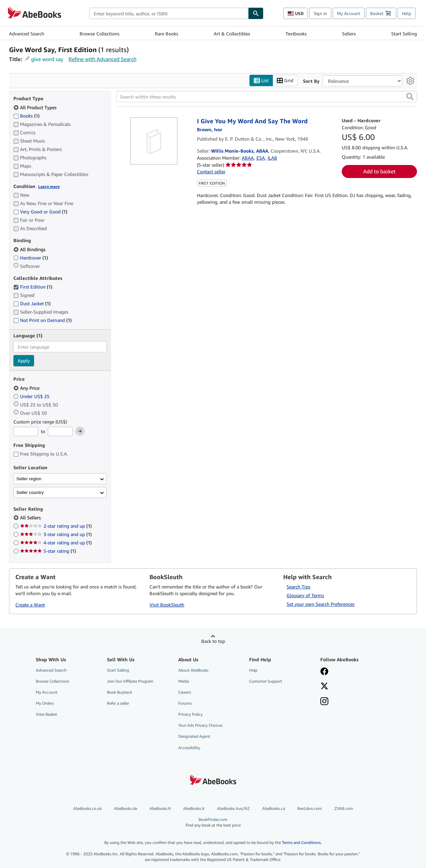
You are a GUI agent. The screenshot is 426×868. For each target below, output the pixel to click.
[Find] (256, 13)
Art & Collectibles (232, 34)
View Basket (46, 715)
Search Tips (298, 587)
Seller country (30, 492)
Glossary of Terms (305, 595)
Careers (185, 692)
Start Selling (404, 34)
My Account (349, 13)
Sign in (320, 13)
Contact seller (211, 172)
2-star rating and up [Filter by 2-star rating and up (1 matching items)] (56, 526)
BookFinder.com (213, 822)
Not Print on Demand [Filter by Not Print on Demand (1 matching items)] (42, 320)
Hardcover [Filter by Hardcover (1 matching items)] (31, 258)
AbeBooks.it (194, 808)
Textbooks (296, 34)
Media (184, 681)
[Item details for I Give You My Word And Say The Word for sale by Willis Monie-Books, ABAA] (154, 141)
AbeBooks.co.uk (87, 808)
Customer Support (266, 681)
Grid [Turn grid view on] (285, 81)
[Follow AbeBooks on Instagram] (351, 702)
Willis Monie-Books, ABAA (240, 151)
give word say (47, 59)
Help (407, 13)
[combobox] (169, 13)
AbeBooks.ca (274, 808)
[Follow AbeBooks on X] (351, 687)
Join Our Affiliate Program (130, 681)
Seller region (29, 479)
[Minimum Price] (26, 432)
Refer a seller (118, 704)
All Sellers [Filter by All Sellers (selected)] (31, 518)
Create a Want (30, 605)
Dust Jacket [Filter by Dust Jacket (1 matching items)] (32, 304)
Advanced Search (27, 34)
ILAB (272, 158)
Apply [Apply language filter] (24, 361)
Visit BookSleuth (167, 605)
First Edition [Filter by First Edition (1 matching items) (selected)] (33, 287)
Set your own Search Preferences (321, 604)
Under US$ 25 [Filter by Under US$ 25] (32, 396)
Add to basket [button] (379, 172)
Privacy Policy (190, 715)
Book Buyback (120, 692)
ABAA (248, 158)
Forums (185, 704)
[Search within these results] (267, 97)
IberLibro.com (310, 808)
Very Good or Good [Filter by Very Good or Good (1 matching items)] (40, 212)
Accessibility (189, 748)
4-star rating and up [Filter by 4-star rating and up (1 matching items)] (56, 543)
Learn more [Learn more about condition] (49, 187)
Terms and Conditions (301, 843)
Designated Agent (194, 737)
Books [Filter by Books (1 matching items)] (26, 116)
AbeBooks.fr (160, 808)
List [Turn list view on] (261, 81)
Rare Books (167, 34)
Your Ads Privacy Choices (200, 726)
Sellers (349, 34)
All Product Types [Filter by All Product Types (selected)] (36, 107)
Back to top (213, 641)
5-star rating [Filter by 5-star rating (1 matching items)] (48, 551)
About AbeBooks (193, 670)
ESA (261, 158)
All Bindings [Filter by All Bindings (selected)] (30, 249)
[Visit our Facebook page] (351, 672)
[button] (410, 97)
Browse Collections (99, 34)
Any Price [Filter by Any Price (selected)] (27, 388)
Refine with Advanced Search (102, 59)
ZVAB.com (344, 808)
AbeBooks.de (126, 808)
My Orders (45, 704)
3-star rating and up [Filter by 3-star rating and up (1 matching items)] (56, 535)
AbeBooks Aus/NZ (233, 808)
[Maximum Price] (60, 432)
